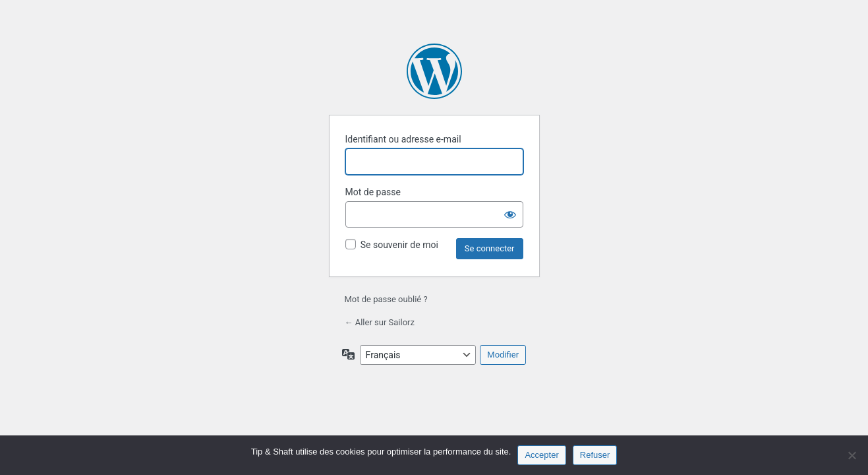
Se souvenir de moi (399, 245)
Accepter (541, 455)
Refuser (595, 455)
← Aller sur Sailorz (380, 322)
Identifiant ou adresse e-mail (403, 139)
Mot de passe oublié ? (386, 299)
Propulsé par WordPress (434, 71)
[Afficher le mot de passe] (510, 214)
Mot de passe (373, 192)
